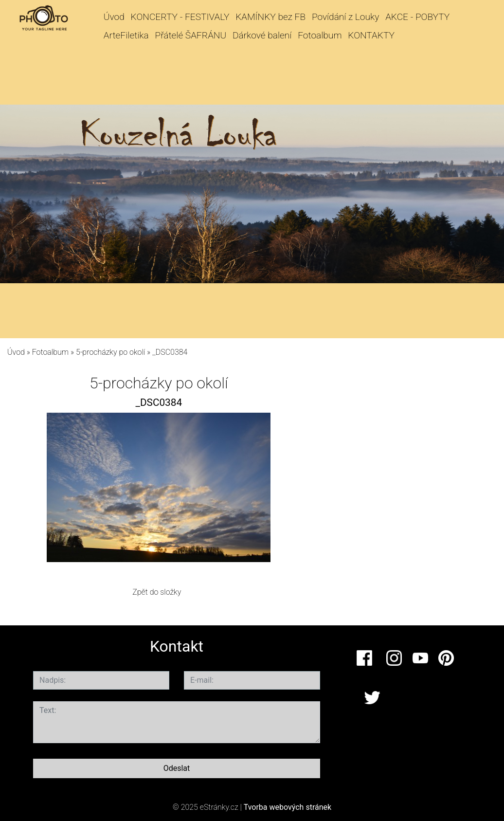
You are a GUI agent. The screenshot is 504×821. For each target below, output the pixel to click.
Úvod (114, 17)
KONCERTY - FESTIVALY (180, 17)
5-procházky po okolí (110, 352)
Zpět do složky (157, 592)
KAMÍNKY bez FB (270, 17)
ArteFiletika (126, 35)
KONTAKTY (371, 35)
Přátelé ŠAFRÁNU (191, 35)
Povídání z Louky (345, 17)
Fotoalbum (320, 35)
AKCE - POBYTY (417, 17)
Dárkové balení (262, 35)
